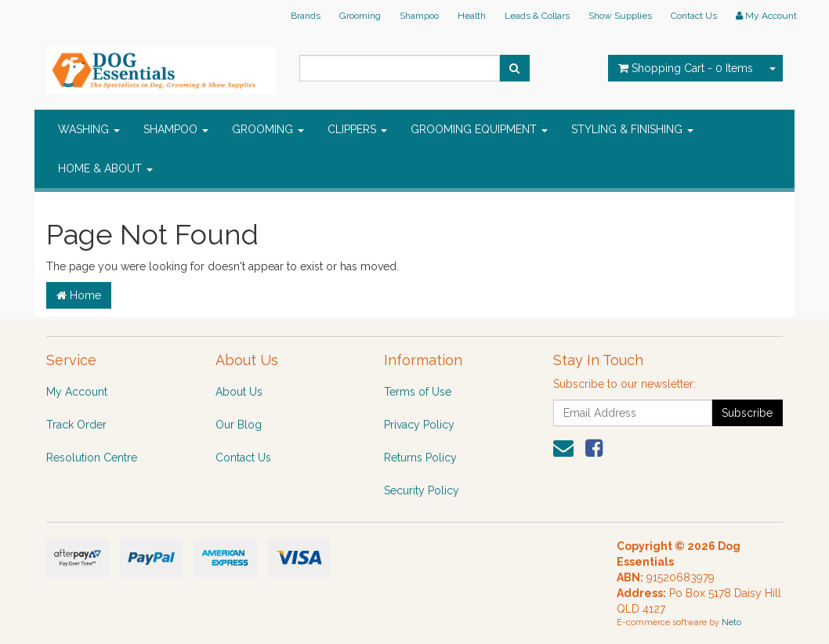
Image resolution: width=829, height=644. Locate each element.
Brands (306, 16)
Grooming (360, 16)
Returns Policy (420, 458)
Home (79, 295)
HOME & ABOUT (105, 168)
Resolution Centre (92, 458)
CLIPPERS (357, 129)
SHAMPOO (176, 129)
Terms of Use (418, 392)
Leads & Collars (537, 16)
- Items (686, 68)
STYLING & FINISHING (632, 129)
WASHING (89, 129)
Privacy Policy (419, 425)
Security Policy (422, 490)
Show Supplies (620, 16)
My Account (77, 392)
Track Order (76, 425)
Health (472, 16)
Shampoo (419, 16)
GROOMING (268, 129)
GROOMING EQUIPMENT (479, 129)
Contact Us (694, 16)
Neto (731, 622)
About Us (239, 392)
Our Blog (239, 425)
